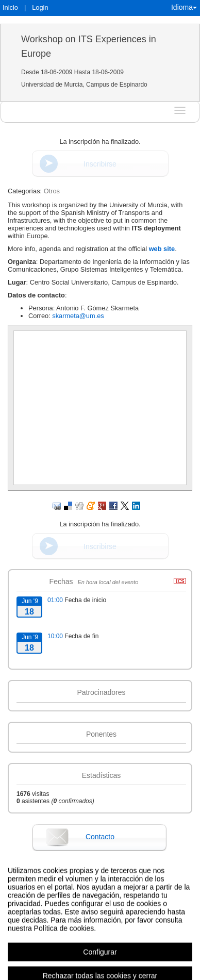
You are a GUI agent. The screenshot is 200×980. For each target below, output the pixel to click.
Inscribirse (100, 164)
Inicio (10, 7)
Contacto (100, 837)
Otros (52, 191)
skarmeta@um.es (78, 316)
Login (40, 7)
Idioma (184, 7)
